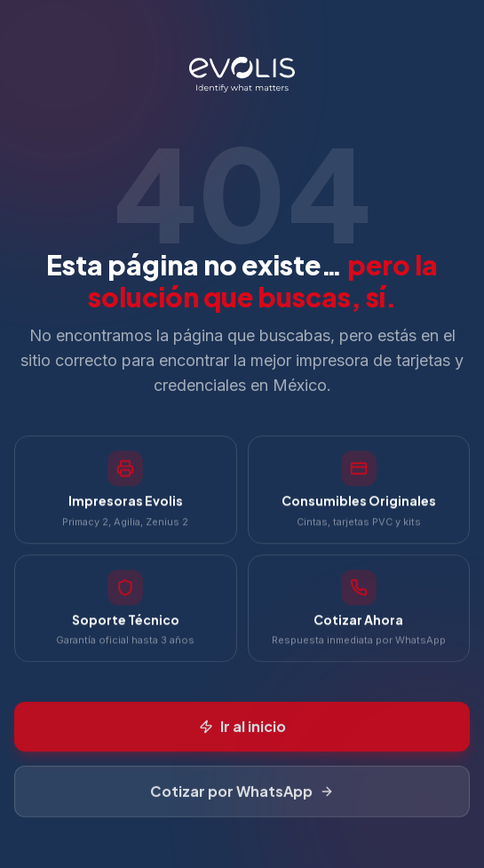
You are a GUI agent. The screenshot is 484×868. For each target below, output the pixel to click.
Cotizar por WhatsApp (242, 796)
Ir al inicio (242, 732)
